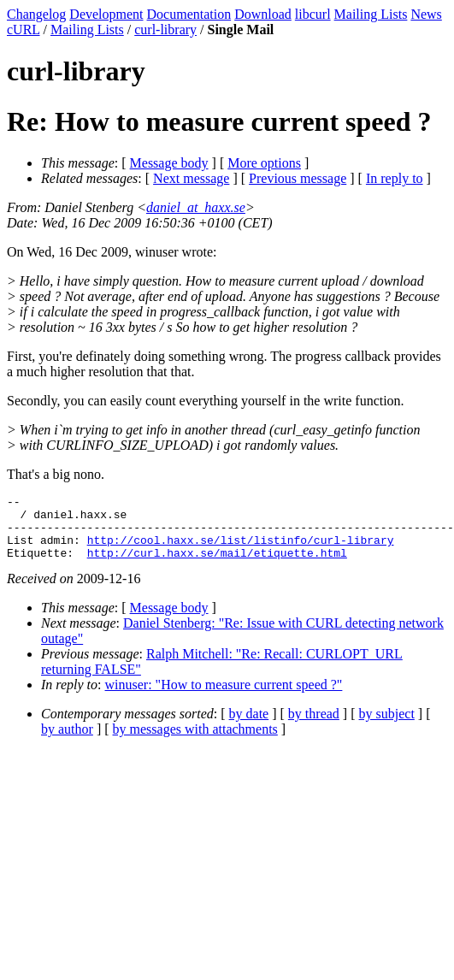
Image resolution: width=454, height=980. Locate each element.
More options (264, 163)
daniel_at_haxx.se (196, 207)
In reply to (395, 178)
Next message (191, 178)
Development (106, 14)
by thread (314, 726)
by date (249, 726)
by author (67, 742)
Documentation (189, 14)
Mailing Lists (371, 14)
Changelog (36, 14)
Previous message (298, 178)
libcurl (313, 14)
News (426, 14)
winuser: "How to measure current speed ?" (224, 697)
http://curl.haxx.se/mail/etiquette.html (217, 565)
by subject (387, 726)
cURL (24, 30)
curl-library (165, 30)
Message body (169, 163)
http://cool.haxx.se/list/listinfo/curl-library (241, 550)
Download (263, 14)
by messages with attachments (195, 742)
